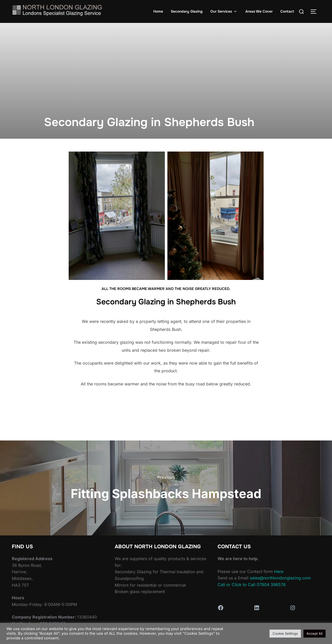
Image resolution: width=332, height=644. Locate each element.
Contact (287, 11)
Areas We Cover (259, 11)
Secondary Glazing (187, 11)
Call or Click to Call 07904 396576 (252, 585)
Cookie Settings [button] (285, 633)
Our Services (224, 11)
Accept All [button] (315, 633)
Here (279, 571)
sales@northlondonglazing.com (280, 578)
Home (158, 11)
